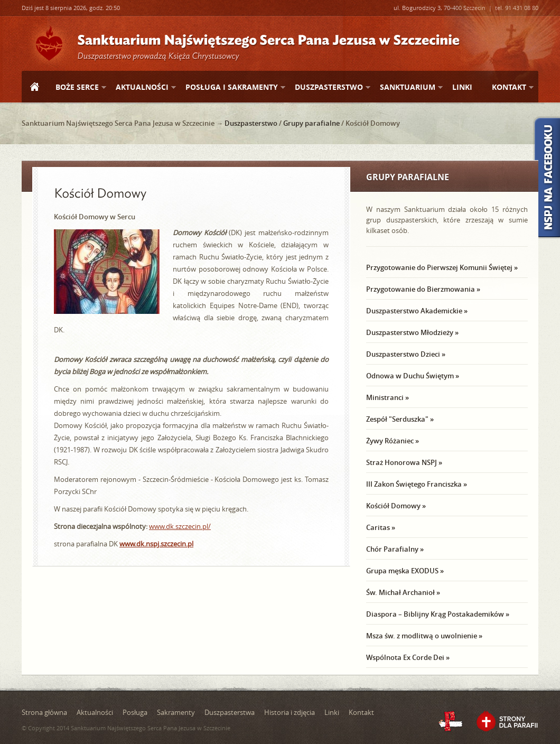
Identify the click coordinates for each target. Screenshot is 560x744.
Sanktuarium (407, 87)
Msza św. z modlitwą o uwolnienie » (424, 636)
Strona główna (34, 88)
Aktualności (142, 87)
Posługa (135, 712)
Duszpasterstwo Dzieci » (406, 354)
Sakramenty (176, 712)
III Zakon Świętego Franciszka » (417, 484)
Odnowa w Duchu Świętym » (413, 376)
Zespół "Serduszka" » (400, 419)
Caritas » (381, 527)
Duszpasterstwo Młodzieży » (412, 332)
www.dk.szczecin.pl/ (180, 526)
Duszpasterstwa (230, 712)
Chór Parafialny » (395, 549)
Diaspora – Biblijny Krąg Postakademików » (438, 614)
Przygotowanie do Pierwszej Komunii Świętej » (442, 267)
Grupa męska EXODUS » (405, 571)
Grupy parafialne (311, 123)
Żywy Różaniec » (393, 441)
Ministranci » (388, 397)
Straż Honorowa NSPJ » (404, 462)
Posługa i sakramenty (231, 87)
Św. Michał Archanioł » (403, 592)
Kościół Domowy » (396, 506)
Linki (462, 87)
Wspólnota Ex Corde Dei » (408, 657)
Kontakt (508, 87)
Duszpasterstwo (328, 87)
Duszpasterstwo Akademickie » (417, 311)
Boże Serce (77, 87)
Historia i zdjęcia (290, 712)
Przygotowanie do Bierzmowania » (423, 289)
